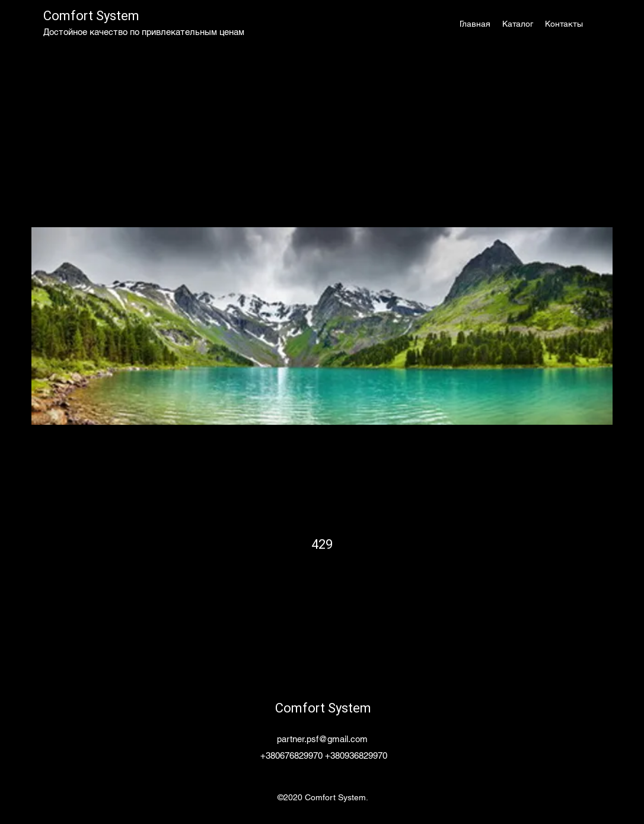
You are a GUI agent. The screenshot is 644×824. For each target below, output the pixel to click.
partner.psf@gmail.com (322, 739)
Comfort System (91, 16)
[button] (518, 24)
